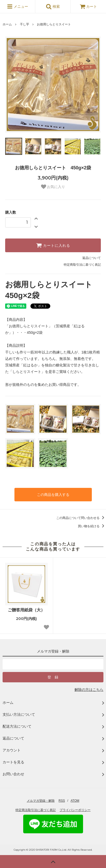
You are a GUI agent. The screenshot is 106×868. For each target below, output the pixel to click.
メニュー (18, 6)
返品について (92, 258)
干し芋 (25, 24)
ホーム (7, 24)
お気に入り (53, 187)
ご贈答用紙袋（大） (26, 610)
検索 (53, 6)
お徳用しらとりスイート (54, 24)
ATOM (75, 801)
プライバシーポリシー (75, 810)
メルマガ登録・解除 (41, 801)
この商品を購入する (53, 495)
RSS (62, 801)
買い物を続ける (92, 526)
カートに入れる (53, 245)
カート (88, 6)
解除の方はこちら (89, 690)
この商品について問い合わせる (81, 518)
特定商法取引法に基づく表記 (36, 810)
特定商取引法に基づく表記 (82, 265)
